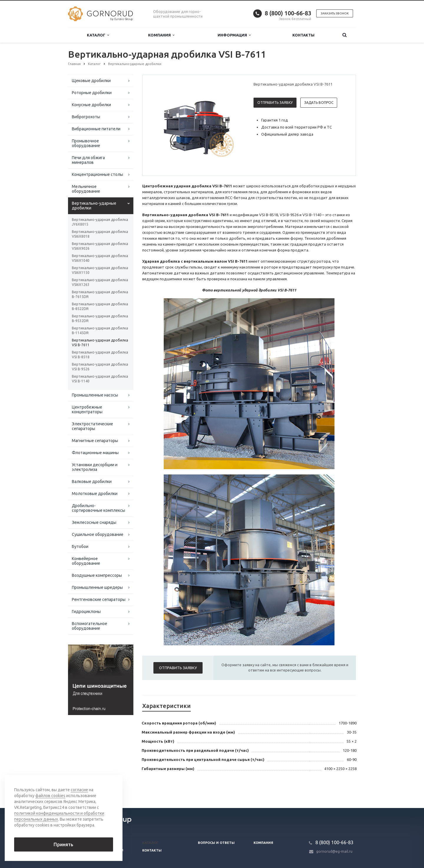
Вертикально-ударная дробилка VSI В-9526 (100, 367)
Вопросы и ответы (216, 843)
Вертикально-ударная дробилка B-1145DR (100, 330)
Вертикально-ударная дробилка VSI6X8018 (100, 234)
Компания (161, 35)
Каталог (98, 35)
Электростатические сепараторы (92, 426)
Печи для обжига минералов (88, 160)
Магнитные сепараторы (95, 441)
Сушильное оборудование (98, 534)
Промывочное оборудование (86, 143)
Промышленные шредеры (97, 587)
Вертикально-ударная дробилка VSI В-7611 (100, 343)
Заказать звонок (335, 13)
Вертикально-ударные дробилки (94, 206)
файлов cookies (50, 796)
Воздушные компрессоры (97, 575)
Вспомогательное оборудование (90, 626)
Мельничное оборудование (86, 189)
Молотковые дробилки (95, 494)
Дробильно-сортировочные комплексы (98, 508)
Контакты (303, 35)
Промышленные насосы (95, 395)
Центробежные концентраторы (87, 409)
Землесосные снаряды (94, 522)
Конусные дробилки (91, 105)
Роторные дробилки (92, 93)
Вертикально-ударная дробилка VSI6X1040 (100, 258)
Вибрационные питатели (96, 129)
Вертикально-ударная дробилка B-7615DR (100, 294)
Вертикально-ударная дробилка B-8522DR (100, 306)
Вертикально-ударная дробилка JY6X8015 (100, 222)
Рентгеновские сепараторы (99, 599)
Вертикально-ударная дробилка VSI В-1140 (100, 379)
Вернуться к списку (87, 789)
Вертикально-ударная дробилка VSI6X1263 (100, 282)
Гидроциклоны (86, 612)
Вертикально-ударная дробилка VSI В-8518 (100, 355)
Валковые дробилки (92, 482)
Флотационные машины (95, 453)
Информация (234, 35)
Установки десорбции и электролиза (95, 467)
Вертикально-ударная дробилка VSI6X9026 (100, 246)
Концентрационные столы (97, 174)
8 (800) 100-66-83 (288, 13)
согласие (79, 790)
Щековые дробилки (91, 81)
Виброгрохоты (86, 117)
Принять (63, 844)
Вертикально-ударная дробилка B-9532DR (100, 318)
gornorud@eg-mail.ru (334, 851)
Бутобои (80, 547)
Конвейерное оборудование (86, 561)
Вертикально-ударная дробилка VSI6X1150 (100, 270)
